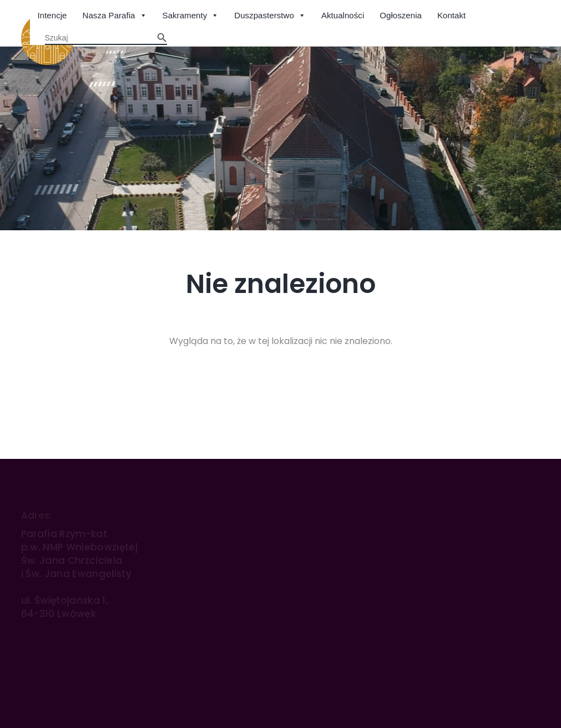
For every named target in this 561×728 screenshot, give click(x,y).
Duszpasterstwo (270, 16)
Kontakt (451, 15)
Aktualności (343, 15)
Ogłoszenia (401, 15)
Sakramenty (191, 16)
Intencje (52, 15)
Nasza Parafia (115, 16)
